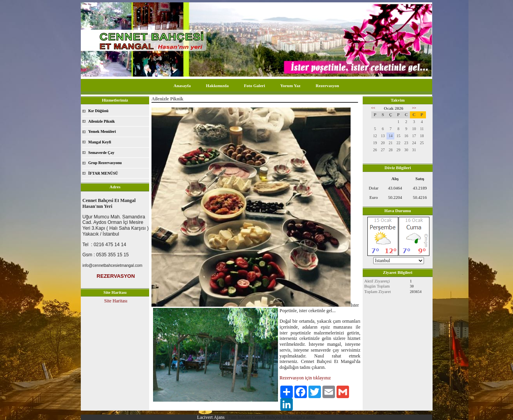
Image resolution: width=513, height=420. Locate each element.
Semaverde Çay (101, 153)
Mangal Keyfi (100, 142)
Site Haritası (116, 301)
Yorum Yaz (290, 86)
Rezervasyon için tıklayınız (305, 378)
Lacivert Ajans (211, 417)
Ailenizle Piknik (102, 121)
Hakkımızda (217, 86)
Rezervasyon (328, 86)
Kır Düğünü (98, 111)
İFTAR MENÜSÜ (103, 173)
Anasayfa (182, 86)
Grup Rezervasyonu (105, 163)
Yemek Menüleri (102, 131)
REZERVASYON (116, 276)
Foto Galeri (255, 86)
